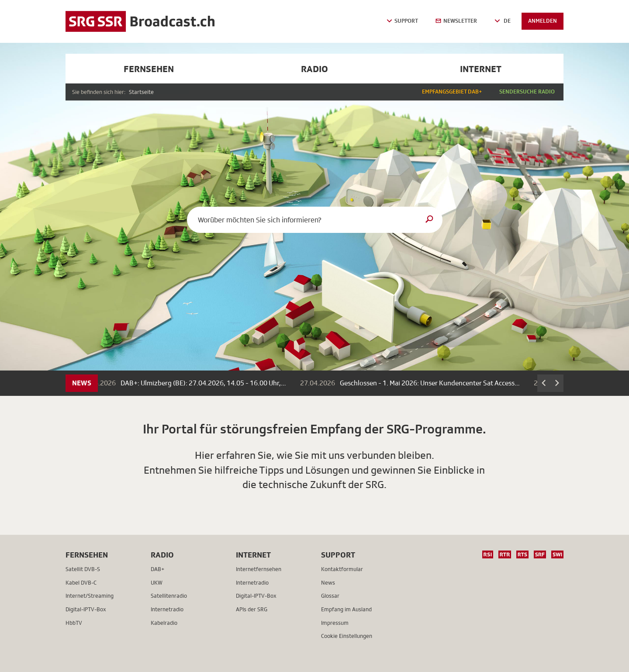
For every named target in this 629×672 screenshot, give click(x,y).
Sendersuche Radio (527, 92)
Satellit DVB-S (83, 569)
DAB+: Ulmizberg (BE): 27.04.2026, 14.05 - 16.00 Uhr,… (206, 383)
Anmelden (543, 21)
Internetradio (167, 609)
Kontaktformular (342, 569)
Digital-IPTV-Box (86, 609)
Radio (314, 69)
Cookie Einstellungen (347, 636)
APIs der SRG (252, 609)
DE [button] (503, 21)
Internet (481, 69)
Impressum (335, 623)
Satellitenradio (169, 596)
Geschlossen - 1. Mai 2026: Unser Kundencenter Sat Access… (433, 383)
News (82, 383)
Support (338, 555)
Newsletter (456, 21)
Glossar (330, 596)
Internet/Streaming (90, 596)
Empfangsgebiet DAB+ (452, 92)
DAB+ (157, 569)
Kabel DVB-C (81, 583)
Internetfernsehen (259, 569)
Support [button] (402, 21)
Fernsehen (149, 69)
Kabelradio (164, 623)
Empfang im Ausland (346, 609)
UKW (157, 583)
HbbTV (74, 623)
